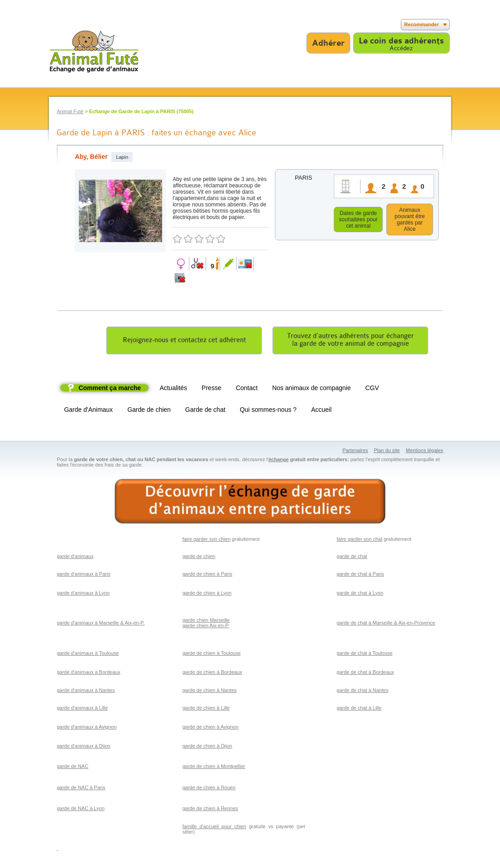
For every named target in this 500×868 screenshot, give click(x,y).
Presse (212, 389)
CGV (372, 389)
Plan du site (387, 452)
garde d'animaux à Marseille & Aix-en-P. (101, 624)
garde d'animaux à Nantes (86, 692)
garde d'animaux (75, 558)
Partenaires (355, 452)
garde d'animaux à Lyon (83, 594)
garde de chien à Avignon (211, 728)
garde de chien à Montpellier (214, 768)
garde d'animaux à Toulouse (88, 654)
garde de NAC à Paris (81, 789)
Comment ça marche (110, 389)
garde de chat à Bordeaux (365, 673)
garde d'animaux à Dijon (83, 747)
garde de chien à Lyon (207, 594)
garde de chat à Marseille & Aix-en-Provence (386, 624)
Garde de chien (149, 411)
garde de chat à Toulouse (364, 654)
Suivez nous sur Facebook (55, 25)
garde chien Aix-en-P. (206, 627)
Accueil (321, 411)
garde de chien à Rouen (209, 789)
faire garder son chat (359, 540)
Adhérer (328, 43)
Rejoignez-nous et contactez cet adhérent (184, 341)
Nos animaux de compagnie (312, 389)
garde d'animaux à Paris (83, 575)
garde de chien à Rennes (210, 810)
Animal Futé (70, 111)
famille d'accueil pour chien (214, 828)
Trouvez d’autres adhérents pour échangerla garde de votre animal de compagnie (351, 341)
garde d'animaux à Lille (82, 709)
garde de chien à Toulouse (212, 654)
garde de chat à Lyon (360, 594)
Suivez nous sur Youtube (83, 25)
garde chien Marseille (206, 621)
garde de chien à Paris (207, 575)
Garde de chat (205, 411)
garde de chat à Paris (360, 575)
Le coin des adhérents (401, 41)
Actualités (173, 389)
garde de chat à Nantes (362, 692)
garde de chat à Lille (359, 709)
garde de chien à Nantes (210, 692)
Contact (247, 389)
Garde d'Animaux (88, 411)
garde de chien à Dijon (207, 747)
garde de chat (352, 558)
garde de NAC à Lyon (80, 810)
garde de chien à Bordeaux (212, 673)
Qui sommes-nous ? (268, 411)
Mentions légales (425, 452)
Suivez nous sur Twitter (69, 25)
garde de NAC (72, 768)
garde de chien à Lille (206, 709)
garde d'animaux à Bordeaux (88, 673)
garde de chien (199, 558)
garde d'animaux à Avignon (87, 728)
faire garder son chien (207, 540)
